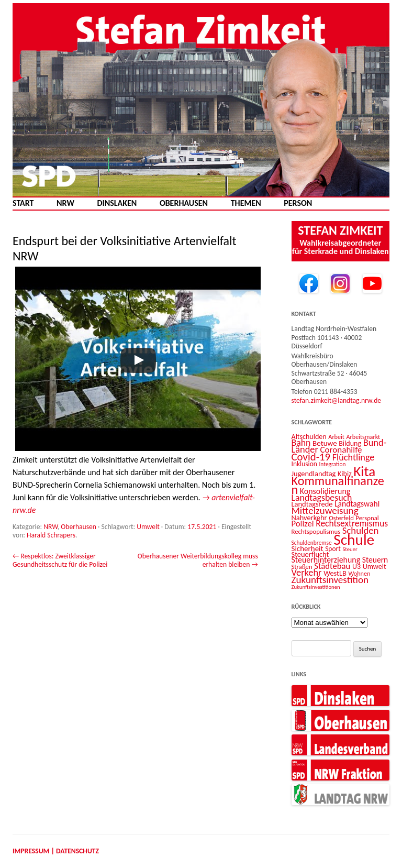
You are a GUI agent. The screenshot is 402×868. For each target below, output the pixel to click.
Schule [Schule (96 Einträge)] (354, 540)
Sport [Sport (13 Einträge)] (333, 549)
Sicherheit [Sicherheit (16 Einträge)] (308, 548)
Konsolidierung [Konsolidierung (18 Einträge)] (325, 491)
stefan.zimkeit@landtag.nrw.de (337, 400)
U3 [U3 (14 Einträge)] (356, 567)
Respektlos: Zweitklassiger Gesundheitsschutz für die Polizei (60, 560)
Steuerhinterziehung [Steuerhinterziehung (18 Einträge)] (326, 560)
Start (23, 203)
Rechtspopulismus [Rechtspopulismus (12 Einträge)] (316, 531)
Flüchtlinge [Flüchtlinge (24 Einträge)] (354, 457)
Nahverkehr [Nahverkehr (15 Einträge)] (309, 518)
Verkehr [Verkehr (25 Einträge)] (307, 572)
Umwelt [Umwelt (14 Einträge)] (375, 567)
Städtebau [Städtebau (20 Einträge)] (332, 566)
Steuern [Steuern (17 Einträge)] (375, 560)
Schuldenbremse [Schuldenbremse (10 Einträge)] (312, 543)
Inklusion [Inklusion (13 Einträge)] (304, 464)
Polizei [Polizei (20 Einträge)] (303, 523)
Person (298, 203)
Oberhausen (184, 203)
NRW (65, 203)
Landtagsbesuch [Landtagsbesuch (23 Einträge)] (322, 498)
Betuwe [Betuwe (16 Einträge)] (325, 443)
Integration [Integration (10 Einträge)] (332, 464)
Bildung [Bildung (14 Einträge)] (350, 443)
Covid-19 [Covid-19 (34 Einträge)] (311, 457)
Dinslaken (117, 203)
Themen (246, 203)
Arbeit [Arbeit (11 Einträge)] (336, 437)
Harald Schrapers (51, 535)
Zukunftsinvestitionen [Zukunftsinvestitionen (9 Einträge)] (316, 587)
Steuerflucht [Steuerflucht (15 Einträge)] (310, 554)
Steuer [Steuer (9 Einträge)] (350, 549)
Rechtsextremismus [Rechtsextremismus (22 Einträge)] (352, 523)
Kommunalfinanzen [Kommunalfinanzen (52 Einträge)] (338, 485)
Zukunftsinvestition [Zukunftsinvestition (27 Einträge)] (330, 580)
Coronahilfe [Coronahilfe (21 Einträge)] (341, 450)
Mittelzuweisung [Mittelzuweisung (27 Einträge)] (325, 510)
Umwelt (148, 527)
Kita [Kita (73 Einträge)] (364, 471)
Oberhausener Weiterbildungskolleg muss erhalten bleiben (198, 560)
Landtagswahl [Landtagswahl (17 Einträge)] (357, 504)
